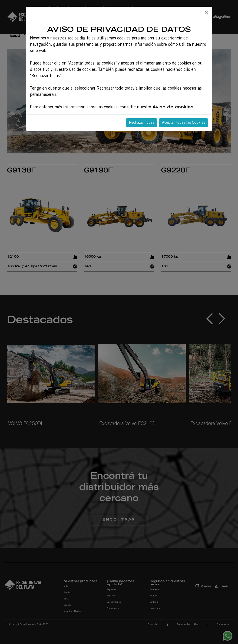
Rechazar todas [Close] (142, 123)
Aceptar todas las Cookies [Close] (183, 123)
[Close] (206, 13)
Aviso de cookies (173, 107)
